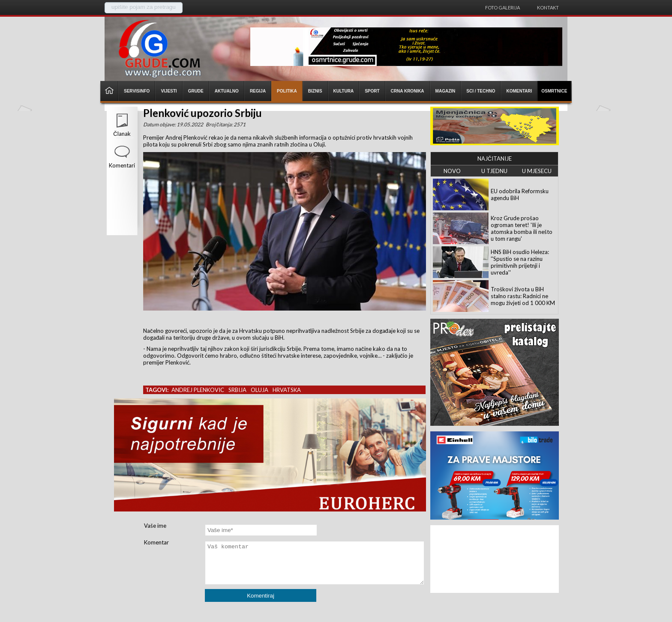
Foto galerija (502, 7)
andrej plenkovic (198, 390)
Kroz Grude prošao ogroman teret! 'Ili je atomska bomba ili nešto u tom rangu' (522, 228)
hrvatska (287, 390)
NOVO (452, 171)
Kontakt (548, 7)
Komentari (122, 165)
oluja (259, 390)
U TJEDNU (494, 171)
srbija (237, 390)
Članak (122, 134)
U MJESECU (537, 171)
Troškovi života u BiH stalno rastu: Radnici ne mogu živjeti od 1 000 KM (523, 296)
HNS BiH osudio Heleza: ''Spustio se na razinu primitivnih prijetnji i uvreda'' (520, 262)
